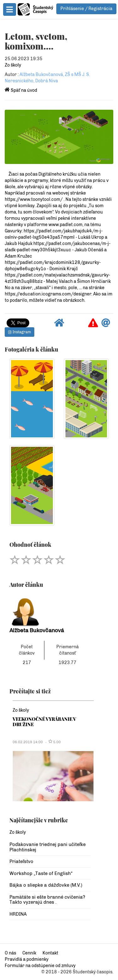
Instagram (20, 332)
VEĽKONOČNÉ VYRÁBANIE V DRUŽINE (44, 722)
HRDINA (18, 914)
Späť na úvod (21, 90)
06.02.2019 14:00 (28, 742)
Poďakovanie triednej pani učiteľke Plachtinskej (48, 847)
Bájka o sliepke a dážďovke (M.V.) (46, 885)
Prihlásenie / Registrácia (86, 9)
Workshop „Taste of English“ (41, 873)
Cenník (29, 953)
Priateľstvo (21, 861)
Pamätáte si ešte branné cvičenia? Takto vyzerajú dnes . (47, 900)
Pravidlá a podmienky (27, 959)
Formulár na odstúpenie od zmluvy (40, 966)
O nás (10, 953)
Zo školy (13, 65)
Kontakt (50, 953)
